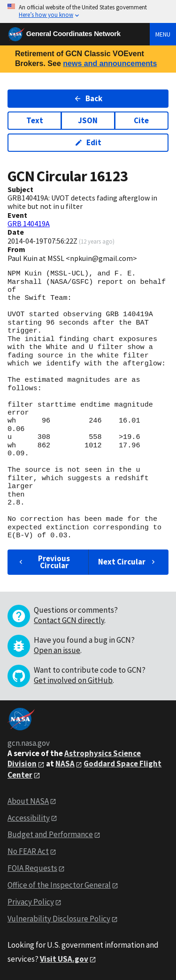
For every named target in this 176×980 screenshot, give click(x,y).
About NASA (28, 801)
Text (35, 120)
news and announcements (110, 63)
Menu (163, 34)
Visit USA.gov (64, 959)
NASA (65, 764)
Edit (88, 142)
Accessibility (29, 818)
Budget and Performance (50, 834)
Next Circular (128, 562)
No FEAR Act (28, 851)
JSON (88, 120)
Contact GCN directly (69, 620)
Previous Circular (43, 562)
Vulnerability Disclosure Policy (59, 919)
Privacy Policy (31, 902)
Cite (141, 120)
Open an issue (57, 650)
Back (88, 98)
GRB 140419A (29, 223)
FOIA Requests (32, 868)
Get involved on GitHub (73, 680)
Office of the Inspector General (59, 885)
